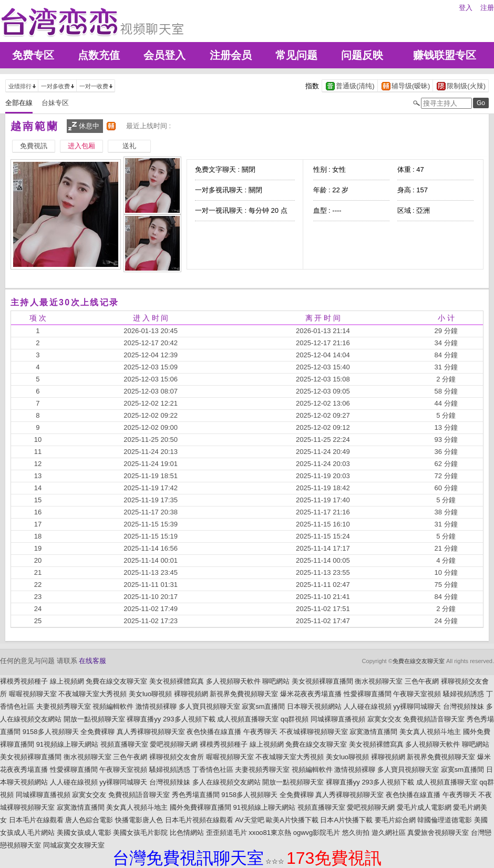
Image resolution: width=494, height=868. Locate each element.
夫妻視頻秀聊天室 (64, 706)
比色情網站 (187, 833)
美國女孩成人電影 (84, 833)
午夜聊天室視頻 (417, 694)
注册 (487, 8)
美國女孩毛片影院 (140, 833)
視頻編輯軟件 (113, 706)
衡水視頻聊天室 (379, 681)
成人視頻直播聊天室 (248, 719)
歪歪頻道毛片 (227, 833)
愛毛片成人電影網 (424, 807)
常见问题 (296, 55)
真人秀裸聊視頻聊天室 (151, 732)
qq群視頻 (295, 719)
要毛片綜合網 (395, 820)
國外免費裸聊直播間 (200, 807)
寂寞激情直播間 (373, 732)
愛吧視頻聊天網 (174, 744)
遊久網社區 (389, 833)
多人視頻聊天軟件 (233, 681)
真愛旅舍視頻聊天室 (438, 833)
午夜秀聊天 (260, 732)
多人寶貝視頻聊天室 (209, 706)
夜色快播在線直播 (214, 732)
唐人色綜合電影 (89, 820)
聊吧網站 (276, 681)
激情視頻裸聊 (156, 706)
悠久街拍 (356, 833)
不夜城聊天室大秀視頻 (92, 694)
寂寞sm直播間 (263, 706)
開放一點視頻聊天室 (94, 719)
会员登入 (164, 55)
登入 (466, 8)
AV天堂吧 (249, 820)
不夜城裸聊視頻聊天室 (314, 732)
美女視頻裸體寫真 (177, 681)
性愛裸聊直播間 (368, 694)
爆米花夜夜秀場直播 (311, 694)
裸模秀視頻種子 (24, 681)
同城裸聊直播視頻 (338, 719)
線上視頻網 (67, 681)
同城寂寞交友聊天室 (74, 845)
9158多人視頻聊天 (51, 732)
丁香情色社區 (213, 769)
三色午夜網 (422, 681)
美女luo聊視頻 (150, 694)
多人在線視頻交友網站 (227, 782)
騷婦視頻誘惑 (464, 694)
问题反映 (362, 55)
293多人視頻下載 (189, 719)
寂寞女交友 (384, 719)
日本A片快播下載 (346, 820)
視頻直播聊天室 (124, 744)
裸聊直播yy (144, 719)
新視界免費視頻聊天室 (244, 694)
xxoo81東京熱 (270, 833)
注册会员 (231, 55)
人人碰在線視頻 (368, 706)
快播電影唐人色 (139, 820)
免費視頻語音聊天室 (434, 719)
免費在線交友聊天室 (419, 661)
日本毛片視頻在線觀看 (199, 820)
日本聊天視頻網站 (314, 706)
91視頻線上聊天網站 (67, 744)
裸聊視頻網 (191, 694)
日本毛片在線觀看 (36, 820)
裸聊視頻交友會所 (177, 757)
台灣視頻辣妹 (464, 706)
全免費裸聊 (97, 732)
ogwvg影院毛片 (317, 833)
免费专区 (33, 55)
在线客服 (92, 661)
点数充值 (99, 55)
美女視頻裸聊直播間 (322, 681)
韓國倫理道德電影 (445, 820)
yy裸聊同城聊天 (417, 706)
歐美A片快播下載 (292, 820)
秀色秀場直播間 (196, 795)
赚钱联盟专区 (445, 55)
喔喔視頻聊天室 (33, 694)
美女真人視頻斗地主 (430, 732)
